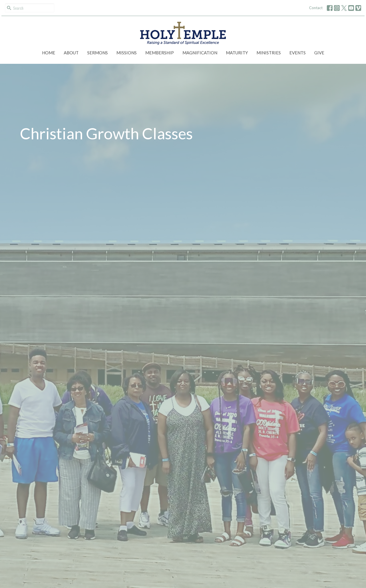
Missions (127, 53)
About (71, 53)
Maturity (237, 53)
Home (49, 53)
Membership (160, 53)
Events (298, 53)
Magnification (200, 53)
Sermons (98, 53)
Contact (316, 8)
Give (319, 53)
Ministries (269, 53)
